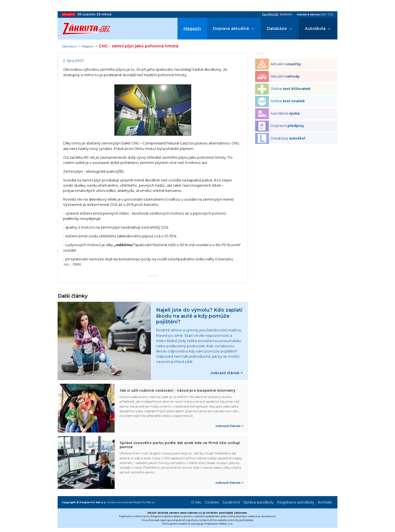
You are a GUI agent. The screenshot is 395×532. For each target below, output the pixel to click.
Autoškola (315, 29)
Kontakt (325, 502)
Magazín (192, 29)
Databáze (277, 29)
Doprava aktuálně (231, 29)
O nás (196, 502)
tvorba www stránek (120, 502)
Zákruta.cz (69, 47)
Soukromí (231, 502)
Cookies (212, 502)
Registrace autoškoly (296, 502)
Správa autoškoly (258, 502)
